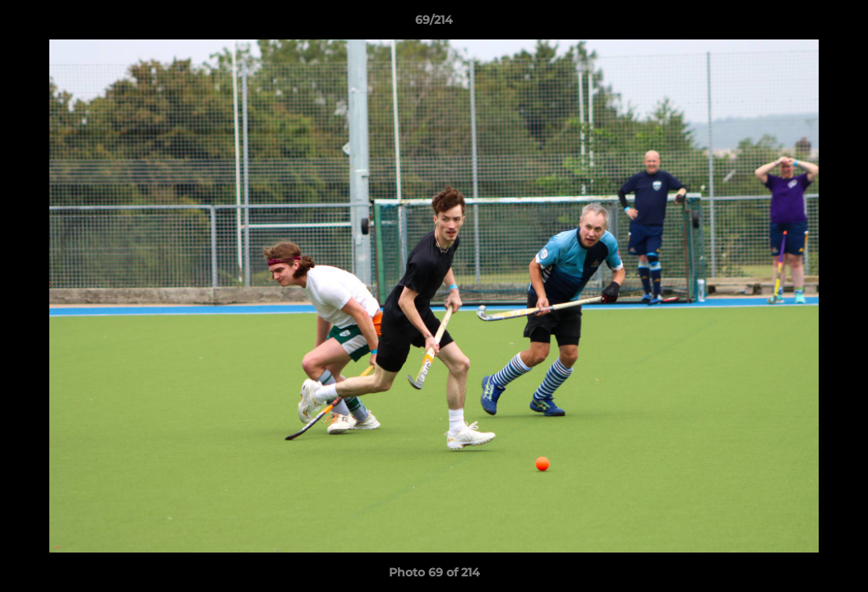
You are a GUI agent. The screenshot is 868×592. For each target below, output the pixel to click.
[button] (838, 24)
